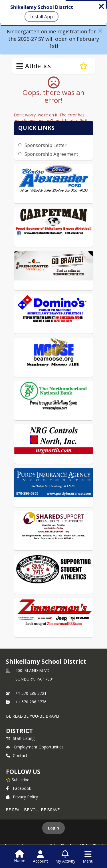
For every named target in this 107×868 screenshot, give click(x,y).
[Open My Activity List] (65, 857)
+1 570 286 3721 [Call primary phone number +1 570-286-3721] (31, 693)
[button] (100, 31)
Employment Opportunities (35, 747)
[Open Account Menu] (40, 857)
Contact (17, 755)
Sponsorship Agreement (51, 154)
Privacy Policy (22, 797)
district (19, 731)
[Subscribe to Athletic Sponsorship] (83, 66)
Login (53, 828)
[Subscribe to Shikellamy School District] (18, 780)
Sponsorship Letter (46, 145)
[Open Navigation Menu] (88, 857)
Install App (42, 17)
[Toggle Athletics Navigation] (20, 66)
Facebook (19, 788)
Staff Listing (20, 738)
